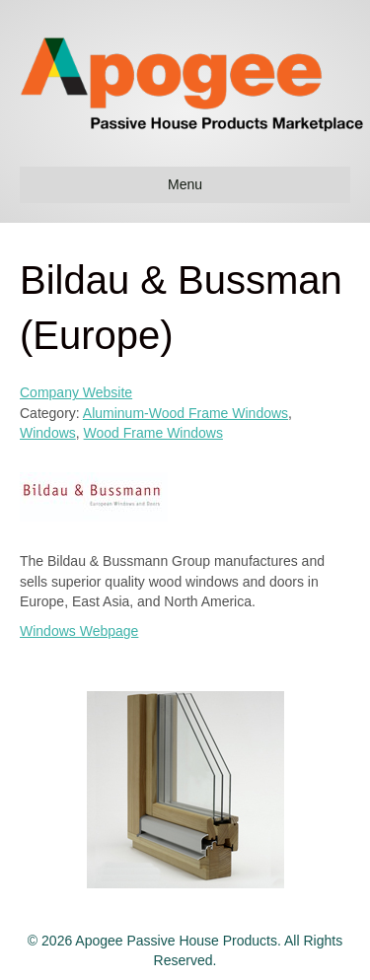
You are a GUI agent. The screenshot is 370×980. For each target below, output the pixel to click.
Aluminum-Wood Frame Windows (185, 413)
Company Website (76, 392)
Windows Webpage (79, 631)
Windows (48, 433)
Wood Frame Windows (153, 433)
